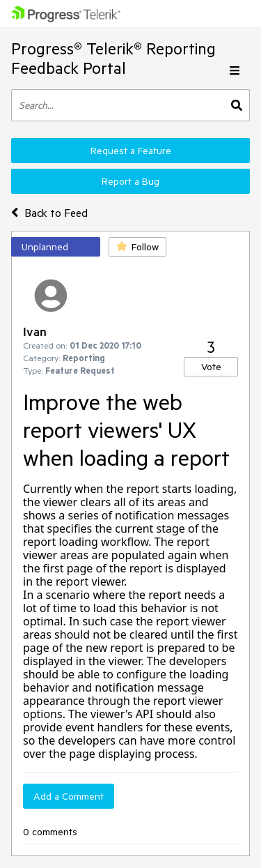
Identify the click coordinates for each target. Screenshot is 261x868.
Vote (211, 367)
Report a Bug (130, 181)
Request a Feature (131, 151)
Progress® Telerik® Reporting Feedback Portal (113, 58)
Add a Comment (69, 796)
